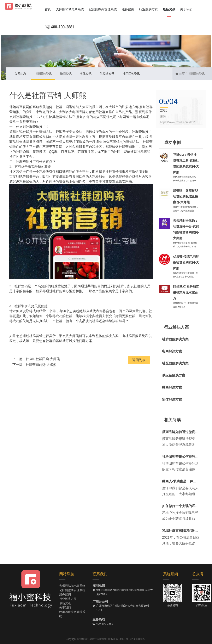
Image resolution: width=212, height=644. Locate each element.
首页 (48, 9)
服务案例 (128, 9)
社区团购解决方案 (175, 363)
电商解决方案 (172, 351)
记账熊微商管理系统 (103, 9)
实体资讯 (86, 74)
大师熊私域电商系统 (70, 9)
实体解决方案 (172, 399)
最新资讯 (169, 9)
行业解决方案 (148, 9)
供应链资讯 (107, 74)
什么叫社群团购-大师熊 (43, 359)
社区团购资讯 (131, 74)
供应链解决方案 (174, 375)
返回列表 (139, 360)
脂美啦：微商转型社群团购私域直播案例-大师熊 (185, 196)
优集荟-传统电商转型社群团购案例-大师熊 (186, 262)
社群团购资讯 (43, 74)
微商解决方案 (172, 387)
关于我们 (186, 9)
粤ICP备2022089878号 (132, 639)
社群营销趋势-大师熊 (41, 365)
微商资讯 (66, 74)
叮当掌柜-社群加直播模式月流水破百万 (186, 292)
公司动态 (20, 74)
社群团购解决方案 (175, 339)
